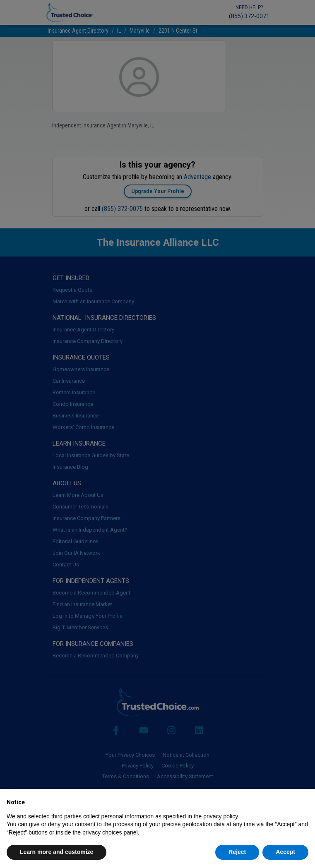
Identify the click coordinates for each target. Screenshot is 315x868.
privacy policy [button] (220, 816)
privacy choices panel (110, 832)
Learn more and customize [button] (57, 852)
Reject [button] (237, 852)
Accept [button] (285, 852)
